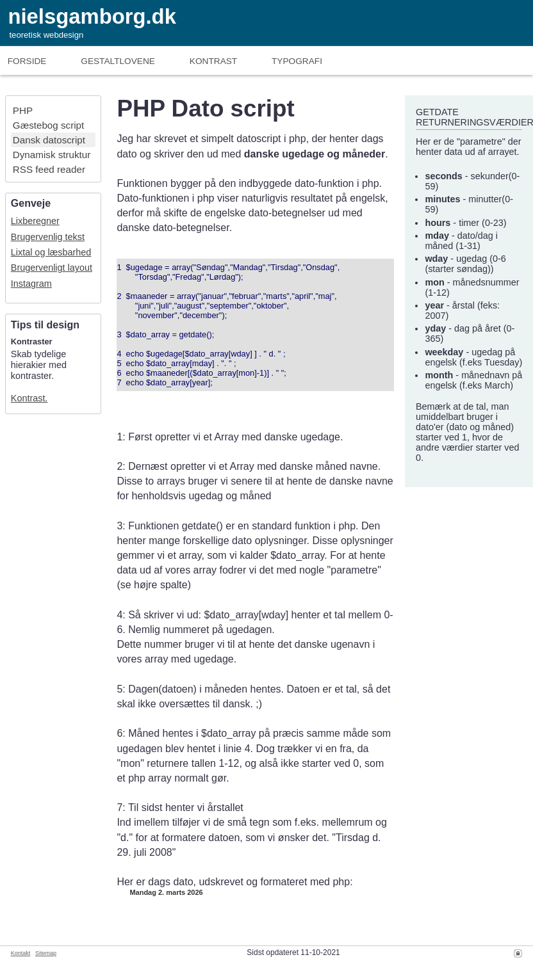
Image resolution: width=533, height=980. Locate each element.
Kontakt (21, 953)
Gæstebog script (48, 125)
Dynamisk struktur (52, 155)
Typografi (297, 61)
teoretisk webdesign (46, 35)
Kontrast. (29, 398)
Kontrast (213, 61)
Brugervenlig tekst (48, 237)
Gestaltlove (118, 61)
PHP (23, 110)
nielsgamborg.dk (92, 16)
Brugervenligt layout (52, 268)
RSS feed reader (49, 169)
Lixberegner (35, 221)
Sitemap (46, 953)
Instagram (31, 284)
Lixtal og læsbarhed (51, 252)
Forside (27, 61)
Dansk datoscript (49, 140)
